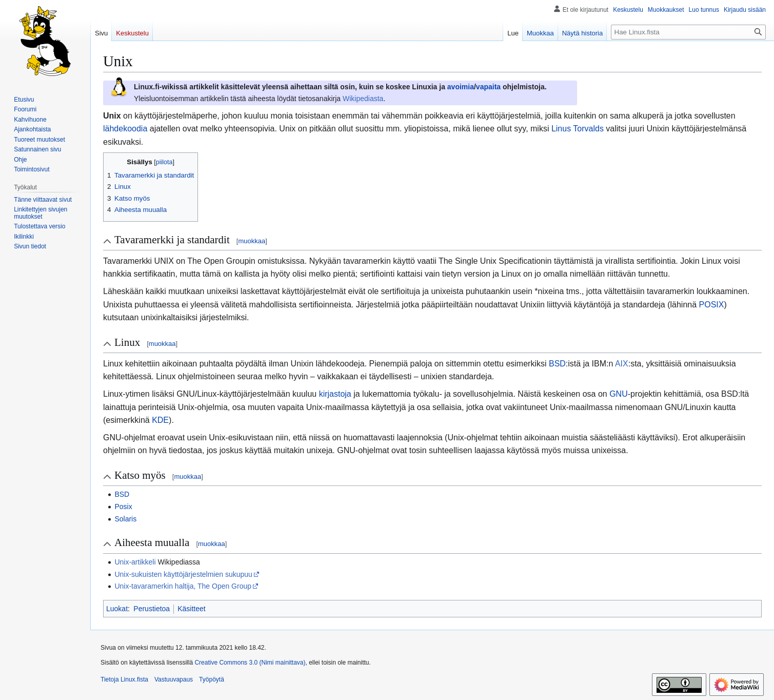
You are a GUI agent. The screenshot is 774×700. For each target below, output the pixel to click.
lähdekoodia (125, 129)
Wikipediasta (363, 99)
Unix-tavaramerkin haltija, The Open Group (183, 586)
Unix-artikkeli (135, 562)
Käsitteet (191, 609)
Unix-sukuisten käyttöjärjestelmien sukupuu (183, 574)
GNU (619, 394)
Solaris (125, 519)
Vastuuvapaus (174, 679)
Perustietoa (152, 609)
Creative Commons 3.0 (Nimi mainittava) (250, 663)
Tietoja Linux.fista (124, 679)
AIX (622, 364)
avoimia (461, 87)
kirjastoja (335, 394)
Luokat (117, 609)
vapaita (488, 87)
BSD (557, 364)
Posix (123, 507)
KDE (160, 420)
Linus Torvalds (578, 129)
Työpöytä (212, 679)
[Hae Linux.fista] (688, 32)
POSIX (712, 305)
